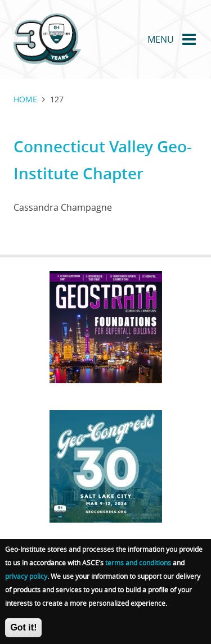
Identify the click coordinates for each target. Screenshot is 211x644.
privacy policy (26, 580)
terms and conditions (138, 566)
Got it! (23, 631)
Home (25, 99)
